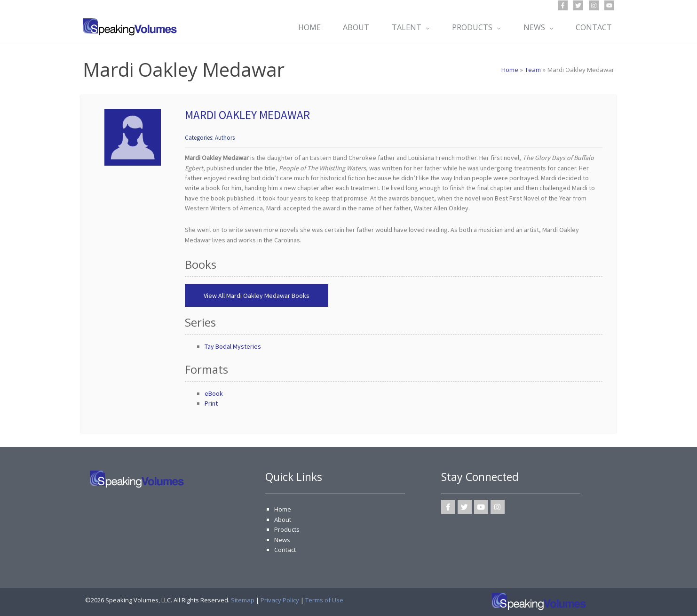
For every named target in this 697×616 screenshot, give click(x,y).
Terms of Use (324, 600)
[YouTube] (609, 5)
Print (211, 403)
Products (287, 529)
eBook (214, 393)
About (283, 520)
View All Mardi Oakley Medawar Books (257, 296)
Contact (285, 550)
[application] (424, 27)
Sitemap (243, 600)
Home (283, 509)
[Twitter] (578, 5)
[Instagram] (594, 5)
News (282, 540)
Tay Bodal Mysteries (233, 346)
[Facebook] (563, 5)
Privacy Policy (280, 600)
